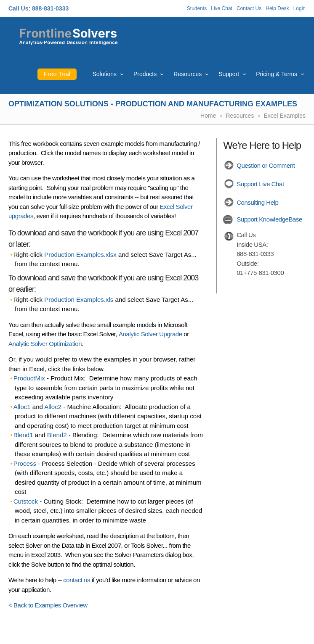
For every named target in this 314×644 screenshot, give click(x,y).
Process (25, 463)
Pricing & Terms (277, 74)
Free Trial (57, 74)
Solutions (104, 74)
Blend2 (57, 435)
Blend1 (23, 435)
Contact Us (249, 8)
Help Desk (277, 8)
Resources (188, 74)
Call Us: (19, 8)
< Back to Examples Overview (48, 605)
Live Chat (222, 8)
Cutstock (26, 501)
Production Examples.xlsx (80, 255)
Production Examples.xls (79, 300)
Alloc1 (22, 407)
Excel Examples (285, 116)
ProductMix (29, 378)
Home (208, 116)
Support (229, 74)
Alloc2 (53, 407)
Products (145, 74)
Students (197, 8)
